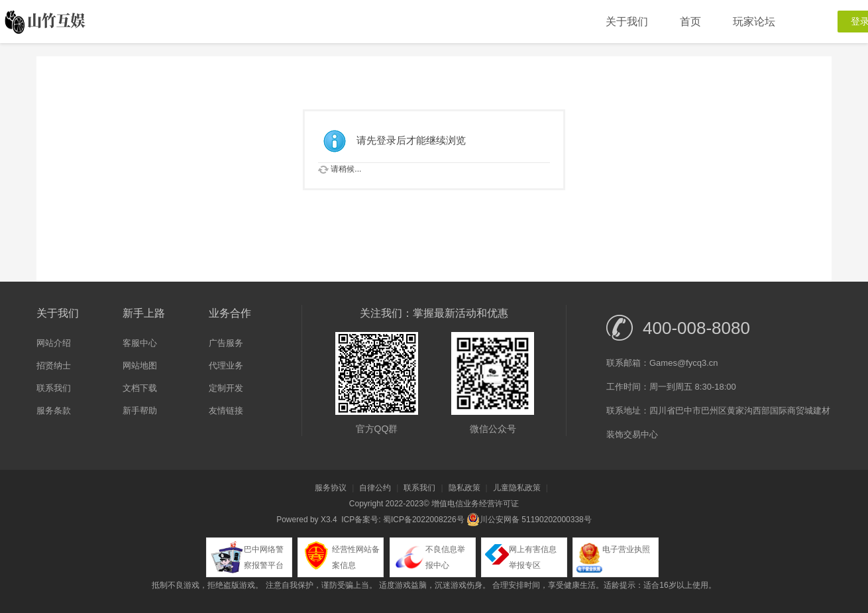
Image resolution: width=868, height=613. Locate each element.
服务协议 (331, 488)
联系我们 (54, 388)
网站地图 (140, 365)
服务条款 (54, 411)
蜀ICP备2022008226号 (424, 520)
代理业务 (226, 365)
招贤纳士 (54, 365)
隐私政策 (464, 488)
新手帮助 (140, 411)
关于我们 (627, 22)
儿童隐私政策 (517, 488)
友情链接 (226, 411)
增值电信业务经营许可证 (475, 504)
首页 (690, 22)
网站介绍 (54, 343)
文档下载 (140, 388)
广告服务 (226, 343)
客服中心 (140, 343)
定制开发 (226, 388)
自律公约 (375, 488)
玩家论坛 (754, 22)
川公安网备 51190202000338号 (529, 520)
